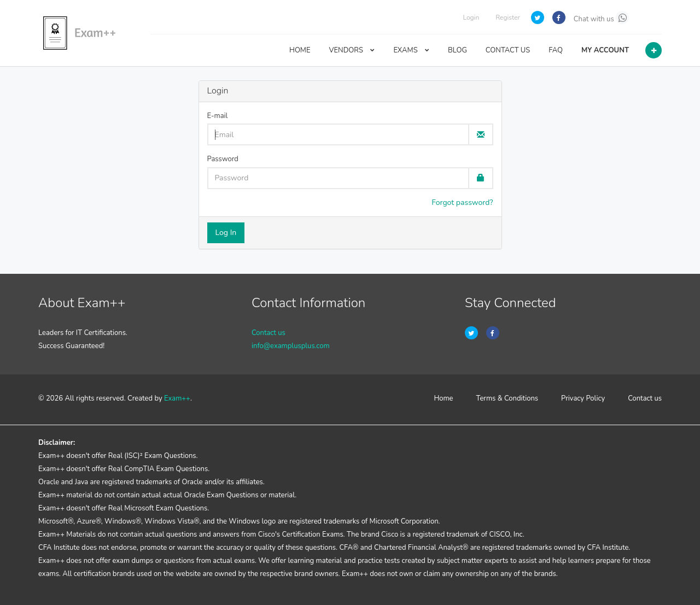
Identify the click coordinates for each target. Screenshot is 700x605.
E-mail (218, 116)
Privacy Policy (583, 398)
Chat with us (601, 17)
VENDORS (352, 50)
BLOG (457, 50)
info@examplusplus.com (291, 346)
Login (471, 17)
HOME (300, 50)
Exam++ (177, 398)
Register (508, 17)
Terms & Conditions (507, 398)
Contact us (269, 333)
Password (223, 159)
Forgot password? (462, 202)
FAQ (556, 50)
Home (443, 398)
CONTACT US (508, 50)
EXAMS (411, 50)
